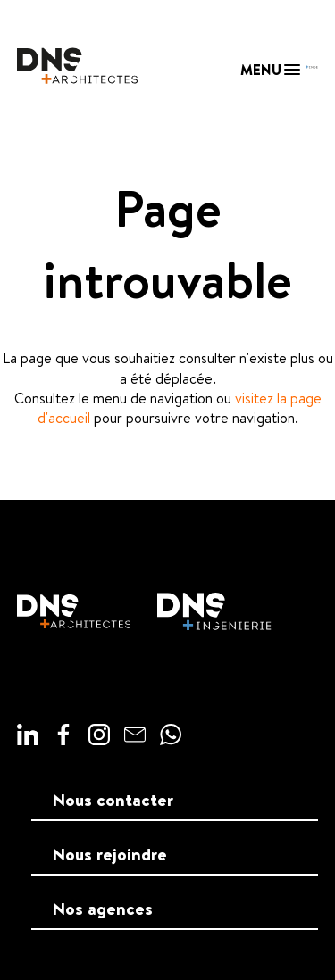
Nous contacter (113, 800)
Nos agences (103, 909)
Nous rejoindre (110, 854)
